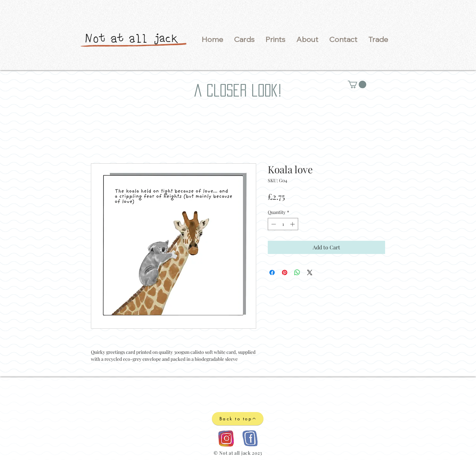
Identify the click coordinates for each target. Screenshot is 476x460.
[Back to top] (238, 419)
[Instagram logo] (226, 438)
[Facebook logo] (250, 438)
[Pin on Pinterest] (285, 272)
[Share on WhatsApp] (297, 272)
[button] (244, 39)
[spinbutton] (283, 224)
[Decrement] (273, 224)
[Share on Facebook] (272, 272)
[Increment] (293, 224)
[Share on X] (310, 272)
